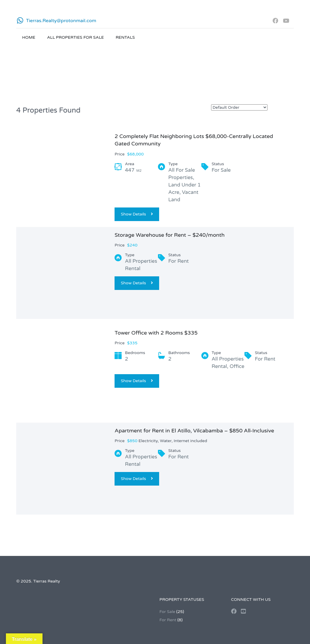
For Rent (168, 620)
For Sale (167, 612)
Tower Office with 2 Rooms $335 (156, 333)
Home (29, 37)
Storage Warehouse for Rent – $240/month (169, 235)
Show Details (137, 214)
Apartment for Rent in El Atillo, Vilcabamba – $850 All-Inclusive (194, 431)
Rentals (125, 37)
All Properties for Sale (75, 37)
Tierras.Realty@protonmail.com (61, 21)
